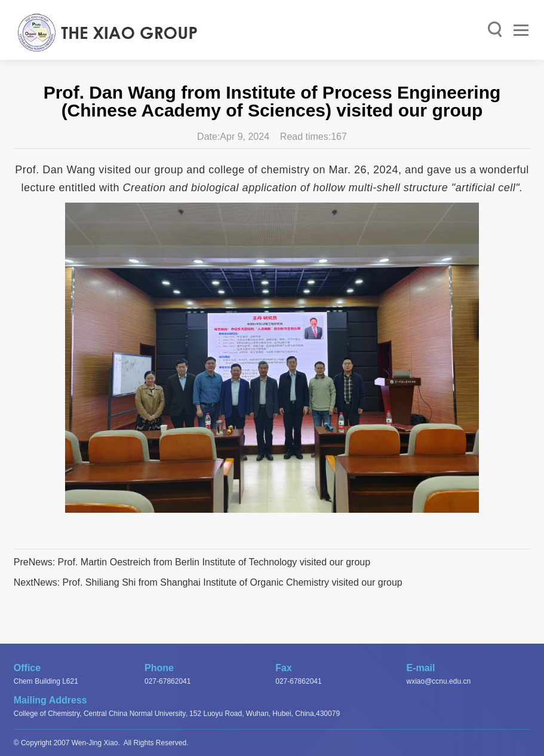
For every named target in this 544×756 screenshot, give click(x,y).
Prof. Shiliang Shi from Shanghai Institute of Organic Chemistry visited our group (233, 582)
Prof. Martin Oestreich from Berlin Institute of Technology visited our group (214, 562)
